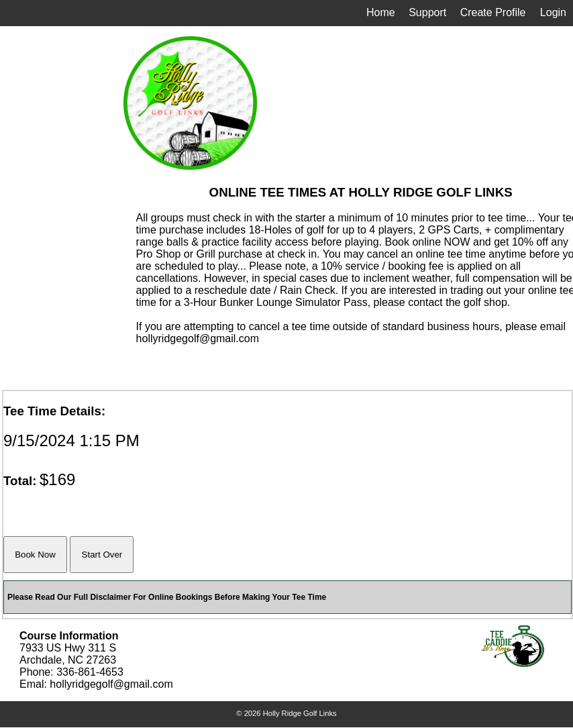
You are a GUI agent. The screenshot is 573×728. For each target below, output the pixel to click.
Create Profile (493, 12)
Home (381, 12)
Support (427, 12)
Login (553, 12)
